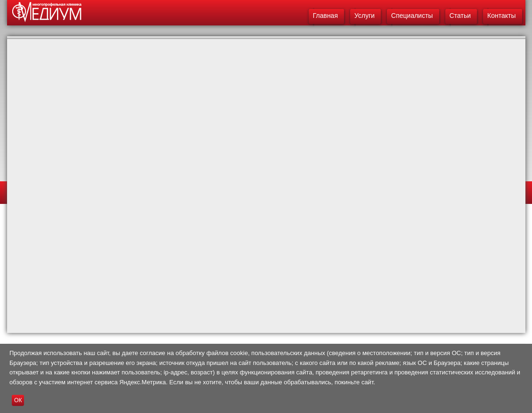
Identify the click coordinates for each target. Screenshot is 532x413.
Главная (325, 16)
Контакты (501, 16)
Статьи (460, 16)
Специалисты (412, 16)
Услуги (364, 16)
